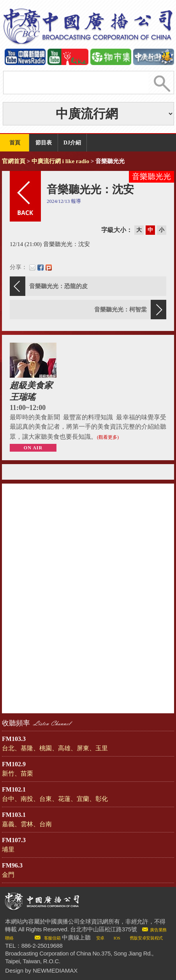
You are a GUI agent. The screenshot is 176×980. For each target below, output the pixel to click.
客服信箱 (52, 938)
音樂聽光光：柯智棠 (121, 310)
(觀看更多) (108, 437)
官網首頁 (14, 161)
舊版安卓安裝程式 (146, 938)
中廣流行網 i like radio (60, 161)
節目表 (44, 143)
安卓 (100, 938)
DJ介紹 (72, 143)
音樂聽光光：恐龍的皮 (58, 286)
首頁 (15, 143)
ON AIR (33, 448)
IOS (117, 938)
